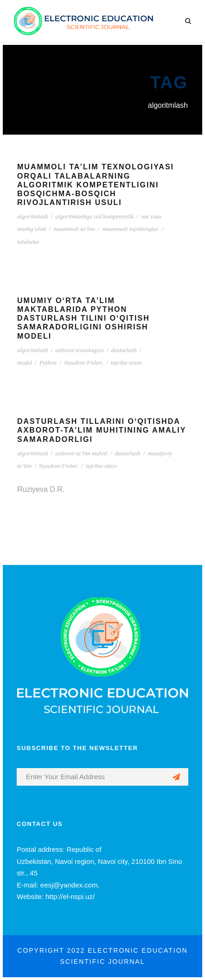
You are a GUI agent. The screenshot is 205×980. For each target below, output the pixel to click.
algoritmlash (32, 216)
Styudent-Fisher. (84, 363)
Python (48, 363)
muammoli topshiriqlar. (131, 229)
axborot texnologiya (80, 350)
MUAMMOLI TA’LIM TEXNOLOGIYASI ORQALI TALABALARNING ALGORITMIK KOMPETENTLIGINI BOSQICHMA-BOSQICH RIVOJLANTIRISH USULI (96, 185)
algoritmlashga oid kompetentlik (95, 216)
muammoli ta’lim (74, 229)
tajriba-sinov (126, 363)
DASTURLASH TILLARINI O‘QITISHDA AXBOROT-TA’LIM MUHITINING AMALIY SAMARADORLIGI (102, 430)
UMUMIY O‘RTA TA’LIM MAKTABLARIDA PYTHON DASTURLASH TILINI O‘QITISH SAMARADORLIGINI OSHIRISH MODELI (83, 318)
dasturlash (124, 350)
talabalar (28, 242)
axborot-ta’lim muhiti (82, 453)
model (25, 363)
